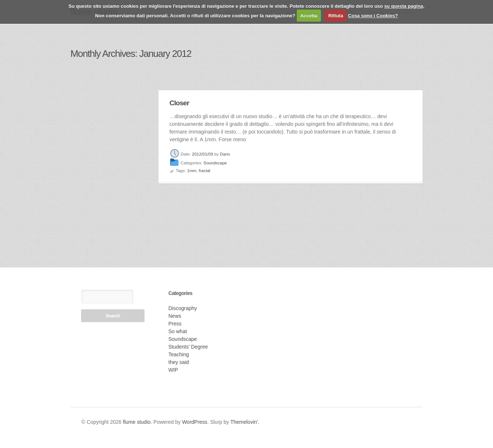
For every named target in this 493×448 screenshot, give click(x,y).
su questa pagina (403, 6)
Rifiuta (336, 16)
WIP (173, 370)
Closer (179, 103)
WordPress (195, 422)
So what (178, 331)
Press (175, 324)
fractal (204, 171)
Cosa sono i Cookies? (373, 16)
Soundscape (215, 163)
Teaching (179, 354)
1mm (192, 171)
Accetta (309, 16)
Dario (225, 154)
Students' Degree (188, 347)
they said (179, 362)
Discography (183, 308)
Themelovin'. (245, 422)
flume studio (137, 422)
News (175, 316)
